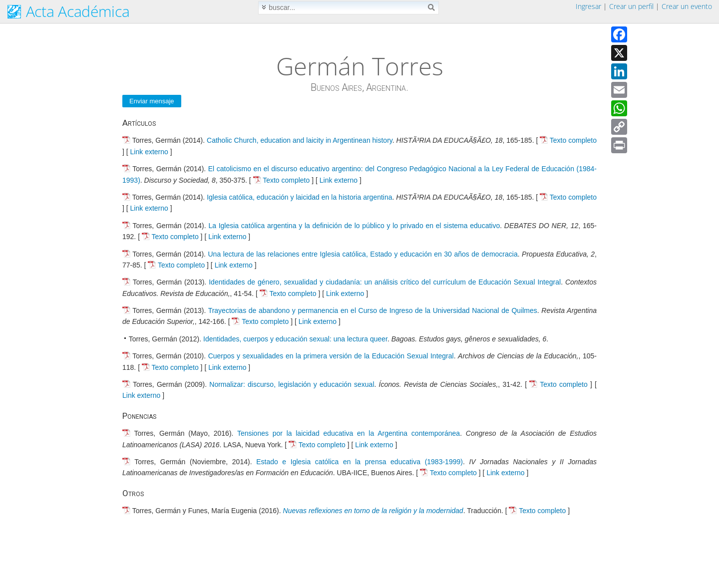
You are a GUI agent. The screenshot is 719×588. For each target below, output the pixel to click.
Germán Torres (360, 66)
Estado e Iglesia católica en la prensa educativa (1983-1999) (359, 462)
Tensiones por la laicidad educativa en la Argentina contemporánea (349, 433)
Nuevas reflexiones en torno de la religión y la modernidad (373, 511)
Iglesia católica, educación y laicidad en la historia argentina (299, 197)
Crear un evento (687, 6)
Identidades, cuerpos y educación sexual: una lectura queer (295, 339)
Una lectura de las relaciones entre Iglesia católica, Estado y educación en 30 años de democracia (363, 254)
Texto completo (573, 140)
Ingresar (588, 6)
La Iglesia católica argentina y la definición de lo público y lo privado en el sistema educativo (354, 226)
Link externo (149, 152)
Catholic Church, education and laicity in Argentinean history (300, 140)
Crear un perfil (631, 6)
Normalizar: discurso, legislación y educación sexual (292, 384)
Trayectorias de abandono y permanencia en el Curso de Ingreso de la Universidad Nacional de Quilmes (373, 310)
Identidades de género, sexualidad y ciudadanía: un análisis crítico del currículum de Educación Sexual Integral (385, 282)
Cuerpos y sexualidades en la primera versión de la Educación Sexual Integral (331, 356)
